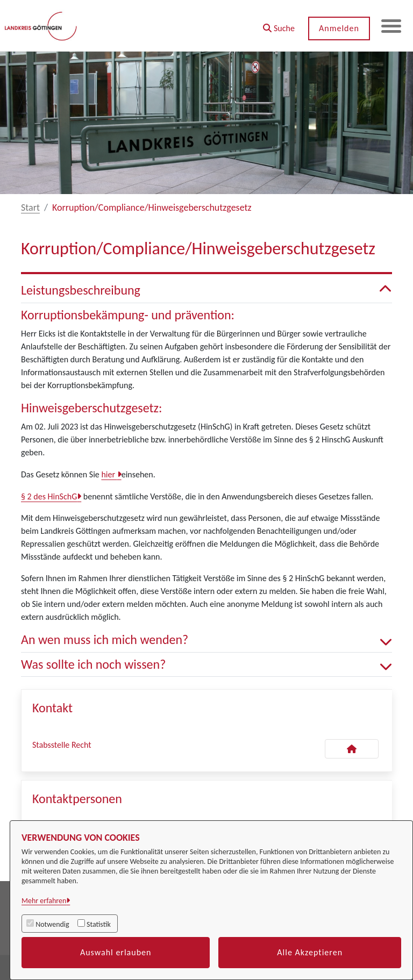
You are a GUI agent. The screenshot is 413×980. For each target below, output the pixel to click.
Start (30, 208)
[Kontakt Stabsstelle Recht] (352, 749)
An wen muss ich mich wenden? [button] (206, 640)
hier (109, 474)
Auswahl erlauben (116, 952)
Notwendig (52, 924)
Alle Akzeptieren (310, 952)
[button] (277, 24)
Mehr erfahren (44, 901)
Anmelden (337, 28)
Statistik (99, 924)
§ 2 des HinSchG (49, 496)
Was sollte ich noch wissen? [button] (206, 665)
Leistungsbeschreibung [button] (206, 291)
